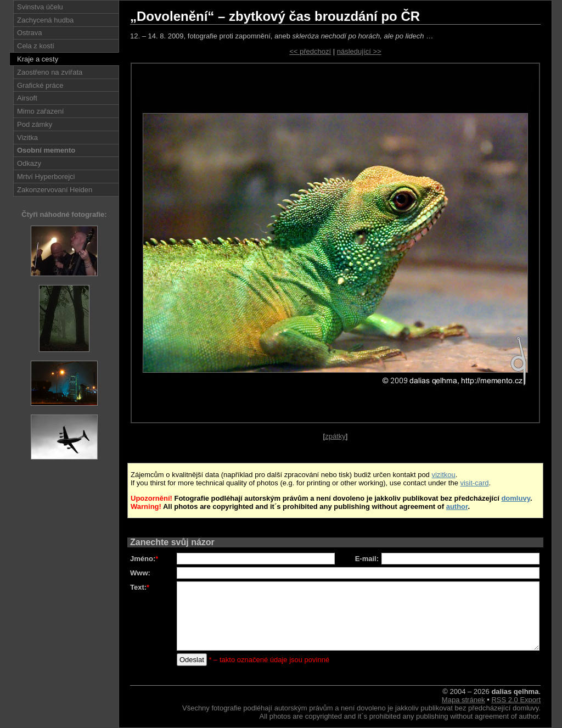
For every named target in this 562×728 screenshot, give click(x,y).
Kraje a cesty (38, 59)
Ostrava (30, 33)
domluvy (516, 498)
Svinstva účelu (40, 7)
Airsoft (27, 98)
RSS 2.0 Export (516, 700)
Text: (140, 587)
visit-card (474, 483)
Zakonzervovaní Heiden (55, 190)
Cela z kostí (36, 46)
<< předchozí (310, 51)
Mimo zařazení (40, 111)
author (457, 506)
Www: (140, 573)
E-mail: (367, 559)
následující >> (359, 51)
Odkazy (29, 163)
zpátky (335, 436)
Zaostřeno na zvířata (50, 72)
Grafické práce (40, 85)
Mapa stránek (463, 700)
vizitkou (443, 475)
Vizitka (27, 138)
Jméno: (144, 559)
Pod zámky (35, 124)
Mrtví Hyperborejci (46, 177)
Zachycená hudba (45, 20)
